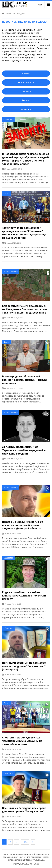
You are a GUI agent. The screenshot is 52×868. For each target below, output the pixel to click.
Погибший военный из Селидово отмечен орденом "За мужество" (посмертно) (24, 666)
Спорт (6, 193)
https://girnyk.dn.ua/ (34, 860)
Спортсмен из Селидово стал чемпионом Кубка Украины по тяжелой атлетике (22, 741)
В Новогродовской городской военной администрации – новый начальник (24, 380)
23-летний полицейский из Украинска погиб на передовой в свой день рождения (24, 450)
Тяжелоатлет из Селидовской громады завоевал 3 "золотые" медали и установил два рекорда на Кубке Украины (24, 233)
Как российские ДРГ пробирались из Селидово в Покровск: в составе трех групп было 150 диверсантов (25, 309)
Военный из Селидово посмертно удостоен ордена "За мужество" (24, 810)
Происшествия (11, 271)
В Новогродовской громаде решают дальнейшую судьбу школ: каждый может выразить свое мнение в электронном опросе (26, 159)
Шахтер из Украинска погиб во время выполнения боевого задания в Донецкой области (22, 525)
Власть (7, 342)
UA (40, 4)
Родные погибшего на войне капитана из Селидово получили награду (24, 596)
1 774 (25, 842)
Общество (8, 119)
